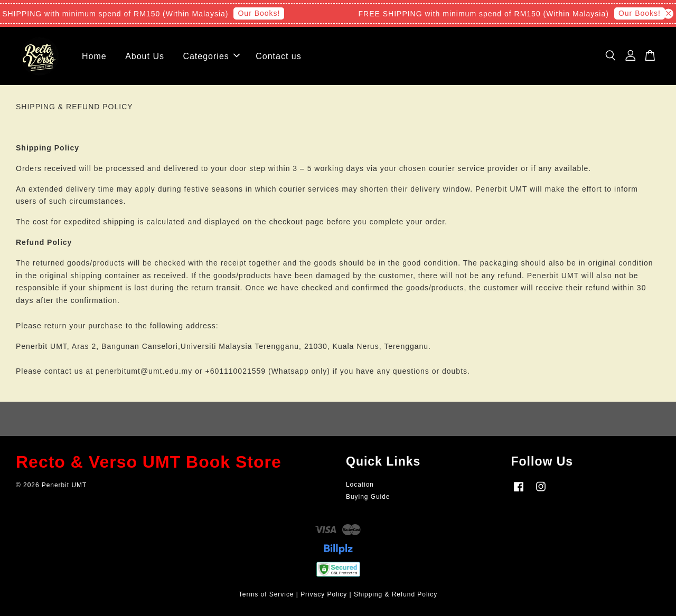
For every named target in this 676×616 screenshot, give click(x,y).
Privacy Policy (324, 594)
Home (94, 56)
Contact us (278, 56)
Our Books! (262, 13)
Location (360, 485)
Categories (211, 56)
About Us (145, 56)
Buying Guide (368, 497)
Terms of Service (266, 594)
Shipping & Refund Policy (396, 594)
